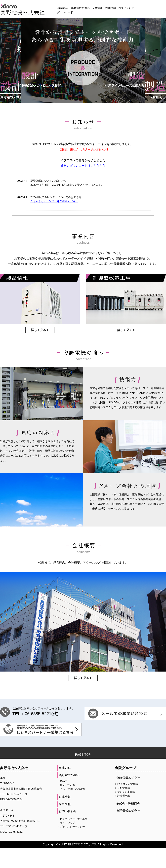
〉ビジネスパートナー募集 (72, 839)
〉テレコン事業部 (125, 812)
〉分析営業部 (122, 808)
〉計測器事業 (122, 816)
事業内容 (63, 8)
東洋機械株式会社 (128, 831)
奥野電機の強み (80, 8)
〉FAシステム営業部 (126, 804)
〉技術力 (62, 801)
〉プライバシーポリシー (71, 847)
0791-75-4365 (14, 846)
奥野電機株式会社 (14, 788)
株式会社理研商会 (128, 824)
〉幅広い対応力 (66, 805)
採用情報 (111, 8)
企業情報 (97, 8)
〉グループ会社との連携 (71, 809)
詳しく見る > (40, 351)
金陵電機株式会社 (128, 798)
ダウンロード (65, 12)
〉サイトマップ (66, 843)
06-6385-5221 (38, 734)
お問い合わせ (126, 8)
